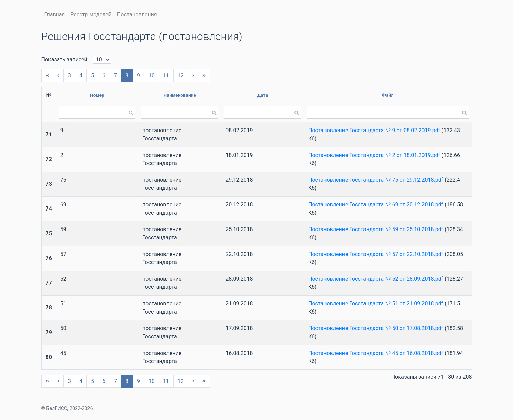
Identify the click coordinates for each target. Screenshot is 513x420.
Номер (97, 95)
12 (181, 75)
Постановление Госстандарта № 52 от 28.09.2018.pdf (376, 279)
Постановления (137, 14)
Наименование (180, 95)
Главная (55, 14)
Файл (388, 95)
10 (152, 75)
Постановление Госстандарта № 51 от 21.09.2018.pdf (376, 304)
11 (166, 75)
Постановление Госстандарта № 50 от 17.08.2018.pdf (376, 328)
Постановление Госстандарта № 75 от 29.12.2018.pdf (376, 180)
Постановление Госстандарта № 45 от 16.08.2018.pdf (376, 353)
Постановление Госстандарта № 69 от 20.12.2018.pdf (376, 205)
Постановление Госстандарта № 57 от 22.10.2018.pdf (376, 254)
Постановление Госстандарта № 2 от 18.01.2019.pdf (374, 155)
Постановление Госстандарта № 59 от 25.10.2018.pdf (376, 229)
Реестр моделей (91, 14)
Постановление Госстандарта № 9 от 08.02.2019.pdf (374, 130)
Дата (263, 95)
